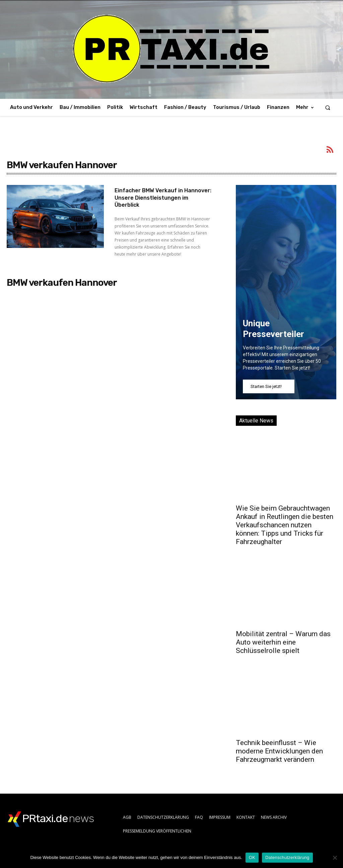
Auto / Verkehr (20, 244)
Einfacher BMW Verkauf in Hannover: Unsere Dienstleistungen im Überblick (159, 197)
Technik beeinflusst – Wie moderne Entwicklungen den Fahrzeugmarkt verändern (279, 751)
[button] (328, 107)
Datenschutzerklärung (287, 857)
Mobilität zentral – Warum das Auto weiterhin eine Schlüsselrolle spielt (283, 642)
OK (252, 857)
